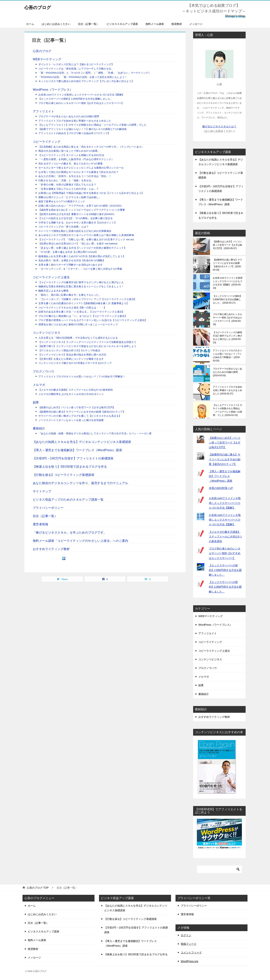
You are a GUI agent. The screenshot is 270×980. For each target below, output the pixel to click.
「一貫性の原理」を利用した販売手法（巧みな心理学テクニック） (76, 159)
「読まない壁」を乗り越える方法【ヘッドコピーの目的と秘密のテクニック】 (82, 248)
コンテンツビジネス (47, 333)
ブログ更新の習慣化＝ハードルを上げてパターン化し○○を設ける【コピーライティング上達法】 (93, 320)
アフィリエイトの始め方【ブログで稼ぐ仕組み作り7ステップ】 (74, 133)
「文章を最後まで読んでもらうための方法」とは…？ (69, 189)
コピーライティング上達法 (51, 277)
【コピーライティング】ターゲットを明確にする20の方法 (71, 155)
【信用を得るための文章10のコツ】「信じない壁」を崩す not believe (78, 244)
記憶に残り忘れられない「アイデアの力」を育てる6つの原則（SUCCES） (81, 206)
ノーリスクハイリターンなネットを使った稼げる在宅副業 (71, 420)
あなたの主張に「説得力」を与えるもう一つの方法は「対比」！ (75, 176)
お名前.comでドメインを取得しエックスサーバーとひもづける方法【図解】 (81, 95)
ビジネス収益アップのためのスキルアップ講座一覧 (68, 500)
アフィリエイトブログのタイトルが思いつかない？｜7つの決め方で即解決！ (82, 377)
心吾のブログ (42, 6)
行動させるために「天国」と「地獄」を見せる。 (66, 180)
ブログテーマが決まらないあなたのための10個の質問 (69, 116)
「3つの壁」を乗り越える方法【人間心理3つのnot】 (68, 252)
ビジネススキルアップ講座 (122, 24)
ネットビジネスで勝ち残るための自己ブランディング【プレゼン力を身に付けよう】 (86, 81)
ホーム (30, 24)
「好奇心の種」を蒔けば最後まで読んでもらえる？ (67, 185)
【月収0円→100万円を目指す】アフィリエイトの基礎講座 (73, 458)
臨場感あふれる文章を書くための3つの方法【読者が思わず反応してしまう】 (82, 256)
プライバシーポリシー (48, 508)
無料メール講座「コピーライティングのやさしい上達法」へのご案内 (80, 541)
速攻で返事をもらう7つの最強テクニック (62, 201)
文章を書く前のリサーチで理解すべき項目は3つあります (71, 265)
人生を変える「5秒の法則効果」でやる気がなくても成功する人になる (78, 338)
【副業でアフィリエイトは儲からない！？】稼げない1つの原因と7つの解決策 (83, 129)
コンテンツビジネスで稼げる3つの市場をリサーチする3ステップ (75, 363)
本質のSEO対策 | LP (221, 488)
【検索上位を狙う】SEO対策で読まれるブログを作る (70, 467)
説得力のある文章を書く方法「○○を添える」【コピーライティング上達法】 (81, 312)
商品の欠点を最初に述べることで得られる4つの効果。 (69, 151)
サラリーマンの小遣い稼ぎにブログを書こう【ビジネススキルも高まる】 (80, 416)
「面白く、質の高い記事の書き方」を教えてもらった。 (70, 295)
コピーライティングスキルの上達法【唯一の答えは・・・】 (72, 308)
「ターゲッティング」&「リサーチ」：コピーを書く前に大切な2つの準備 (80, 269)
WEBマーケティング (47, 59)
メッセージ (196, 24)
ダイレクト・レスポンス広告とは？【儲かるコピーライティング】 (76, 64)
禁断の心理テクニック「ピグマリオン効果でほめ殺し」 (70, 197)
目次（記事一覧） (88, 24)
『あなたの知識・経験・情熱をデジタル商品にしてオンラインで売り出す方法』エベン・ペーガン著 (95, 433)
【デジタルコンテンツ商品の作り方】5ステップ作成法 (69, 350)
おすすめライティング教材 (51, 549)
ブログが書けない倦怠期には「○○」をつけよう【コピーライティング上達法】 (83, 316)
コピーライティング (47, 142)
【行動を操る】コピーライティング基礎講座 (64, 475)
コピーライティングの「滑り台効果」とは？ (64, 227)
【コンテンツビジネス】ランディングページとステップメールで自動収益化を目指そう (87, 342)
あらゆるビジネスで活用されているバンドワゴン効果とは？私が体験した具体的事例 (86, 235)
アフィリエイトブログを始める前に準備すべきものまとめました (75, 121)
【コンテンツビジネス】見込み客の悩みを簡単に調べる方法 (72, 355)
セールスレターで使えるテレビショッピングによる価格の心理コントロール (81, 168)
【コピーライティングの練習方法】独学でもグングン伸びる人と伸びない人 (81, 282)
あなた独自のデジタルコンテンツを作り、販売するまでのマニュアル (80, 483)
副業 (36, 402)
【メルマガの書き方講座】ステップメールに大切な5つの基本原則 (76, 390)
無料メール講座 (155, 24)
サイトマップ (42, 491)
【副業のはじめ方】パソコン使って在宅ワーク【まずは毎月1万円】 (77, 407)
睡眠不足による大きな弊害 (54, 291)
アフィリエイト (44, 111)
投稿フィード (189, 944)
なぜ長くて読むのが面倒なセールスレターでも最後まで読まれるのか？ (79, 172)
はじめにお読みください (56, 24)
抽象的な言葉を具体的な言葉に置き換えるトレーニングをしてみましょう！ (81, 286)
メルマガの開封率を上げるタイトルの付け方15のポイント (71, 394)
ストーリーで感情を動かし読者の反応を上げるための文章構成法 (75, 231)
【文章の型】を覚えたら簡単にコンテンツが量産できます (71, 359)
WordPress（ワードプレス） (53, 90)
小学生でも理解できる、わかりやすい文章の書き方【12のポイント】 (78, 223)
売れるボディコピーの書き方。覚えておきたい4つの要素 (71, 164)
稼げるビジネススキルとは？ (219, 126)
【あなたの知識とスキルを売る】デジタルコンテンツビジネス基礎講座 (82, 442)
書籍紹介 (39, 428)
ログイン (186, 935)
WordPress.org (189, 961)
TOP (38, 888)
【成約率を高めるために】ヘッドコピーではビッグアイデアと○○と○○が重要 (82, 210)
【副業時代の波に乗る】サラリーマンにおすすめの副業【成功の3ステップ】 (82, 412)
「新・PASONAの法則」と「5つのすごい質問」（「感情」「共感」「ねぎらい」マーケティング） (95, 73)
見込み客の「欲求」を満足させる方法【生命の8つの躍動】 (72, 260)
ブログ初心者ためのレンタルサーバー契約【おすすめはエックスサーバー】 (81, 103)
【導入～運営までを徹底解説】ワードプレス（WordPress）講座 (77, 450)
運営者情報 (40, 524)
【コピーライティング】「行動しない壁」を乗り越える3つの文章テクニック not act (86, 239)
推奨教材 (177, 24)
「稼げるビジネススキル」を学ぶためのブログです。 (70, 533)
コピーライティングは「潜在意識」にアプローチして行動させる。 (76, 69)
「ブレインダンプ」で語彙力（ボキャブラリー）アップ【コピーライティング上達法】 (87, 299)
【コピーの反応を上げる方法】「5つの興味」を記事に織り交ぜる (76, 218)
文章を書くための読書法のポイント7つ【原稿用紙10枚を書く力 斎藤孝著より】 (84, 303)
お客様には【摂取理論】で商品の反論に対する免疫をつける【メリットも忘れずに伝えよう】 (91, 193)
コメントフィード (191, 952)
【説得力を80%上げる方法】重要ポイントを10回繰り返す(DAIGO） (77, 214)
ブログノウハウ (44, 371)
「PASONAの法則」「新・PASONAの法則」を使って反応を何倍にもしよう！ (83, 77)
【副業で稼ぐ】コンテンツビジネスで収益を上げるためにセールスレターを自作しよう (87, 346)
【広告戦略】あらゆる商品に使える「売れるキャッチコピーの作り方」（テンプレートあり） (91, 147)
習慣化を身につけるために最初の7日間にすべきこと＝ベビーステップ (78, 324)
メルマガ (39, 385)
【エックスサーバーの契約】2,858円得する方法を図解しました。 (76, 99)
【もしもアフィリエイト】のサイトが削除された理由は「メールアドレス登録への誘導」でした (92, 125)
